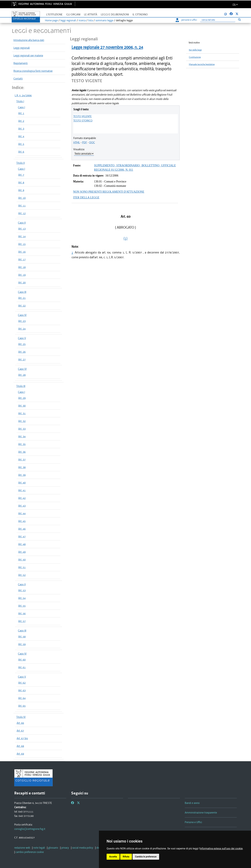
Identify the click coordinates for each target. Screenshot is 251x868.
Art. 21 (22, 298)
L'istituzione (54, 15)
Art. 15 (22, 244)
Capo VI (22, 369)
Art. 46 (22, 529)
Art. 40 (22, 483)
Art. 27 (22, 359)
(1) (125, 238)
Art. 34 (22, 436)
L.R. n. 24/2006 (23, 95)
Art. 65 (22, 706)
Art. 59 (22, 644)
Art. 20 (22, 282)
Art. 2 (21, 121)
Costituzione (195, 57)
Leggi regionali (22, 48)
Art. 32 (22, 421)
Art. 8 (21, 182)
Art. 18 (22, 267)
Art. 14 (22, 236)
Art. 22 (22, 306)
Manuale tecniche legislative (202, 64)
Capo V (22, 338)
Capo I (21, 107)
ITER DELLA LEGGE (86, 198)
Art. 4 (21, 136)
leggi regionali (68, 20)
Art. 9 (21, 190)
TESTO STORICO (83, 121)
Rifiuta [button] (126, 857)
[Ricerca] (218, 20)
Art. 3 (21, 129)
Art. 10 (22, 198)
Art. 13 (22, 229)
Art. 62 (22, 683)
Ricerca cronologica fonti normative (33, 71)
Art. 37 (22, 459)
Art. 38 (22, 467)
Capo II (22, 223)
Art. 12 (22, 213)
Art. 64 (22, 698)
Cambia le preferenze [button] (146, 857)
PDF (85, 142)
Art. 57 (22, 621)
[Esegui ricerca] (239, 19)
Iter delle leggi (195, 50)
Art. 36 (22, 452)
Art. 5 (21, 144)
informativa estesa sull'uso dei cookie (221, 849)
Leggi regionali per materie (28, 55)
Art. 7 (21, 175)
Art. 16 (22, 252)
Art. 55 (22, 606)
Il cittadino (140, 15)
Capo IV (22, 315)
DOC (92, 142)
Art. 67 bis (22, 738)
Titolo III (21, 386)
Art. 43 (22, 506)
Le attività (91, 15)
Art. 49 (22, 552)
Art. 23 (22, 321)
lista (91, 20)
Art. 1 (21, 113)
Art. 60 (22, 660)
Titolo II (20, 163)
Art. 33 (22, 429)
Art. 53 (22, 590)
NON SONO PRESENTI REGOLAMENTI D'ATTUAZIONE (109, 192)
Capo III (22, 292)
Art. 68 (20, 746)
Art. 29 (22, 398)
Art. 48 (22, 544)
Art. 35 (22, 444)
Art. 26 (22, 352)
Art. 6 (21, 152)
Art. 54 (22, 598)
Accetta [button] (113, 857)
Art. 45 (22, 521)
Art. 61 (22, 667)
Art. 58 (22, 636)
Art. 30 (22, 406)
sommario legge (104, 20)
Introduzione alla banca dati (29, 40)
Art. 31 (22, 413)
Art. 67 (20, 731)
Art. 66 (20, 723)
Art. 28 (22, 375)
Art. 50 (22, 560)
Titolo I (20, 101)
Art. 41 (22, 490)
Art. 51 (22, 567)
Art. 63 (22, 690)
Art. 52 (22, 575)
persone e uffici (186, 20)
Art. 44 (22, 513)
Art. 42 (22, 498)
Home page (51, 20)
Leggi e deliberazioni (115, 15)
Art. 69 (20, 754)
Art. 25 (22, 344)
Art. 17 (22, 259)
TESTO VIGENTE (83, 116)
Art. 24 (22, 329)
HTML (77, 142)
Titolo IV (21, 717)
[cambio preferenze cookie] (30, 852)
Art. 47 (22, 536)
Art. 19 (22, 275)
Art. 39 (22, 475)
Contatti (18, 79)
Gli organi (73, 15)
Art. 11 (22, 206)
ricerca (82, 20)
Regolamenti (21, 63)
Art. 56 (22, 613)
